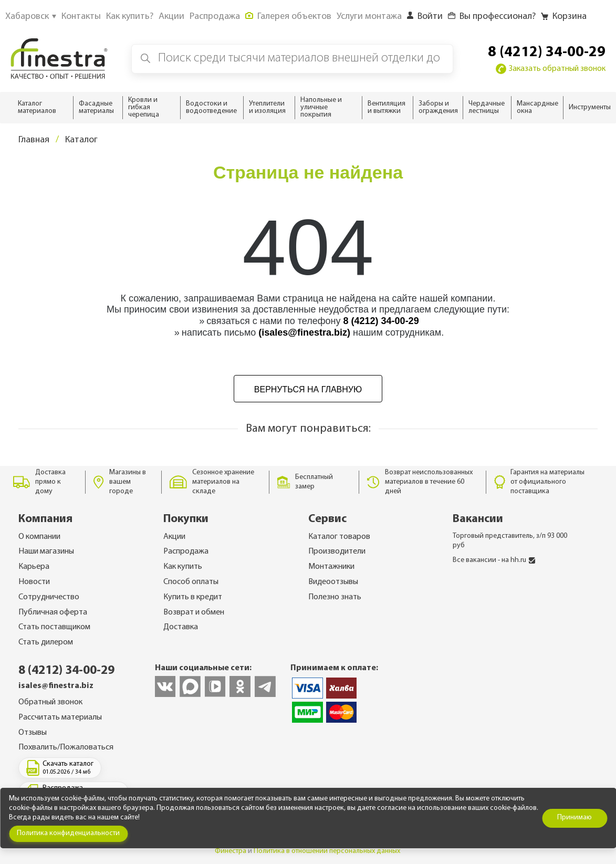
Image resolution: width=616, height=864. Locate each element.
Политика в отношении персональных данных (327, 851)
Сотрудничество (49, 597)
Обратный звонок (50, 702)
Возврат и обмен (194, 612)
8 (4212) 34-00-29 (547, 53)
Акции (174, 537)
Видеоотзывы (333, 582)
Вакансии (478, 519)
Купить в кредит (193, 597)
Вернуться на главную (308, 389)
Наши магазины (46, 551)
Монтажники (331, 567)
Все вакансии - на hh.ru (494, 560)
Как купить (183, 567)
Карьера (34, 567)
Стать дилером (46, 642)
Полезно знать (335, 597)
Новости (34, 582)
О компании (39, 537)
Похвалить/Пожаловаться (66, 747)
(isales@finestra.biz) (304, 332)
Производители (337, 551)
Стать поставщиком (54, 627)
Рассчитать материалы (60, 717)
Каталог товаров (339, 537)
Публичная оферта (53, 612)
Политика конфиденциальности (68, 833)
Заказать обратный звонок (551, 69)
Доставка (181, 627)
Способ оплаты (191, 582)
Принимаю (575, 818)
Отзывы (33, 733)
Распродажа (186, 551)
